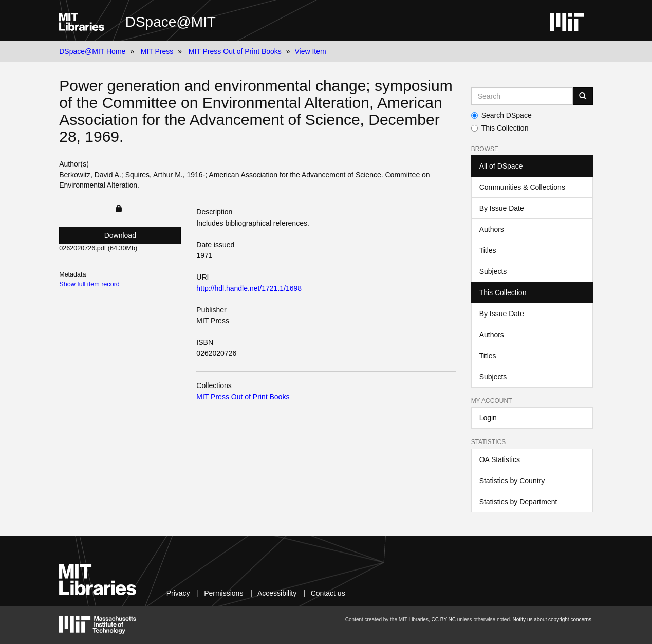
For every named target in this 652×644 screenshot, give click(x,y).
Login (488, 418)
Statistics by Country (512, 481)
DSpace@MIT (171, 22)
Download (120, 235)
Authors (492, 229)
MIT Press (157, 51)
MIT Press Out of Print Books (235, 51)
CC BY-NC (444, 620)
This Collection (500, 128)
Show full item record (89, 284)
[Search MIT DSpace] (522, 96)
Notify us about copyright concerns (552, 620)
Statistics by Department (518, 502)
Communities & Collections (522, 187)
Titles (488, 250)
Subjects (493, 271)
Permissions (223, 593)
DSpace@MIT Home (92, 51)
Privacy (178, 593)
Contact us (328, 593)
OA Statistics (500, 459)
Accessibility (277, 593)
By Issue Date (502, 208)
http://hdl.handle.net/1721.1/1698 (249, 288)
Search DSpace (501, 115)
